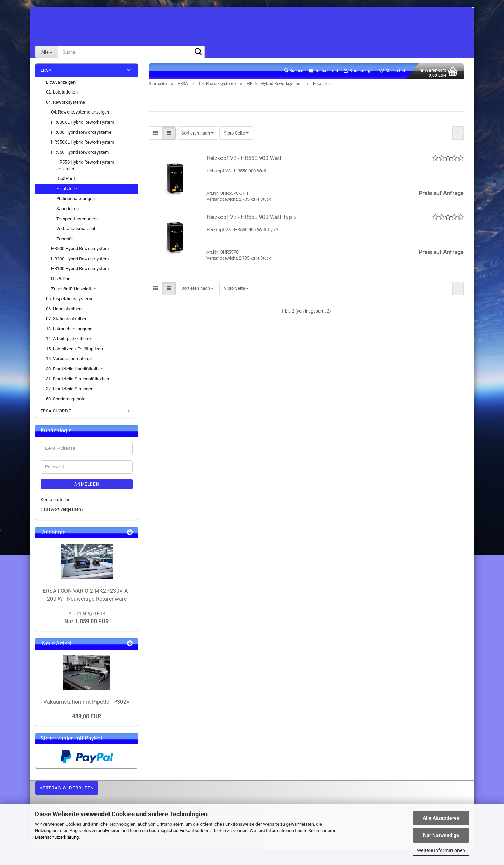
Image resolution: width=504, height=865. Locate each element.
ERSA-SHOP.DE (56, 412)
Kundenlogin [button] (359, 72)
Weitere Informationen (441, 850)
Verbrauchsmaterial (76, 230)
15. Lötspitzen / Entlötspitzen (74, 350)
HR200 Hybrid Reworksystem (80, 260)
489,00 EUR (87, 718)
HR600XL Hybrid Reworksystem (83, 123)
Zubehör (65, 240)
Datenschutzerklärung (57, 837)
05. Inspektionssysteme (70, 300)
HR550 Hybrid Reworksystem (80, 154)
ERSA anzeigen (61, 84)
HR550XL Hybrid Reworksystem (83, 143)
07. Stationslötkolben (67, 320)
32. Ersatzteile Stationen (70, 390)
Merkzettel (392, 72)
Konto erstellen (55, 501)
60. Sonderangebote (66, 400)
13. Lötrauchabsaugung (69, 330)
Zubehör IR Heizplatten (74, 290)
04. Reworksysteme (65, 104)
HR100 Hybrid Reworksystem (80, 270)
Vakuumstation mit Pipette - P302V (87, 703)
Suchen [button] (294, 72)
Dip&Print (66, 180)
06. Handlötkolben (64, 310)
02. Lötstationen (62, 93)
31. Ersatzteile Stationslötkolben (78, 380)
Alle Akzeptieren (441, 818)
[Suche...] (47, 52)
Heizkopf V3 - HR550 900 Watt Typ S (252, 218)
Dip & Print (61, 280)
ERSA (46, 72)
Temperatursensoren (77, 220)
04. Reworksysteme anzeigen (80, 113)
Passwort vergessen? (62, 511)
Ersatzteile (67, 190)
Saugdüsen (68, 210)
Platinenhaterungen (76, 200)
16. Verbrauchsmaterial (69, 360)
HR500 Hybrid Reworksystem (80, 250)
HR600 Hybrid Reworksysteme (81, 133)
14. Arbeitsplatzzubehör (69, 340)
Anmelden (87, 486)
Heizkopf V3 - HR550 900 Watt (244, 160)
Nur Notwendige (441, 835)
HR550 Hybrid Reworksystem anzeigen (85, 167)
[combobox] (198, 135)
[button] (324, 73)
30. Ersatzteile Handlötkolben (75, 370)
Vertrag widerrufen (67, 789)
